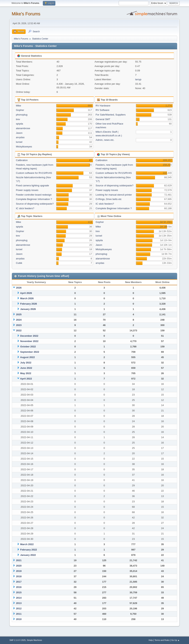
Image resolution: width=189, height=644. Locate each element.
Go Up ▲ (175, 640)
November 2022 (29, 341)
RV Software (103, 110)
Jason (19, 133)
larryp (138, 79)
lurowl (19, 142)
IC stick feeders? (25, 208)
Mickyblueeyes (24, 147)
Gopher (20, 110)
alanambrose (23, 128)
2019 (19, 571)
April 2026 (26, 293)
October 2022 (28, 347)
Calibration (22, 160)
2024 (19, 320)
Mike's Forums (26, 14)
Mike (18, 106)
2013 (19, 603)
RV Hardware (103, 106)
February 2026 (29, 304)
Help (151, 640)
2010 (19, 619)
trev (18, 119)
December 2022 (29, 336)
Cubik (19, 263)
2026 (19, 288)
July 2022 (26, 363)
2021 (19, 560)
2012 (19, 608)
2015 (19, 592)
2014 (19, 598)
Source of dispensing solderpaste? (35, 204)
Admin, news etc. (105, 140)
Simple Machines (35, 640)
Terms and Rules (162, 640)
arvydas (20, 137)
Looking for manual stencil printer (114, 195)
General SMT (103, 119)
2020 (19, 566)
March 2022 (27, 544)
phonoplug (22, 115)
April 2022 (26, 379)
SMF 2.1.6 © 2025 (18, 640)
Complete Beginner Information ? (34, 199)
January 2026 (28, 309)
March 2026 (27, 298)
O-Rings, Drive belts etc (109, 199)
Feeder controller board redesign (34, 195)
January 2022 (28, 555)
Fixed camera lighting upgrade (32, 185)
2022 (19, 330)
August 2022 (27, 357)
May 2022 (26, 373)
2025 (19, 314)
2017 (19, 582)
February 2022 (29, 550)
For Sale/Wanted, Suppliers (111, 115)
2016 (19, 587)
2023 (19, 325)
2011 (19, 614)
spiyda (19, 124)
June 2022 (26, 368)
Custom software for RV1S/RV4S (34, 173)
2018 (19, 576)
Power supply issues (27, 190)
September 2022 (30, 352)
